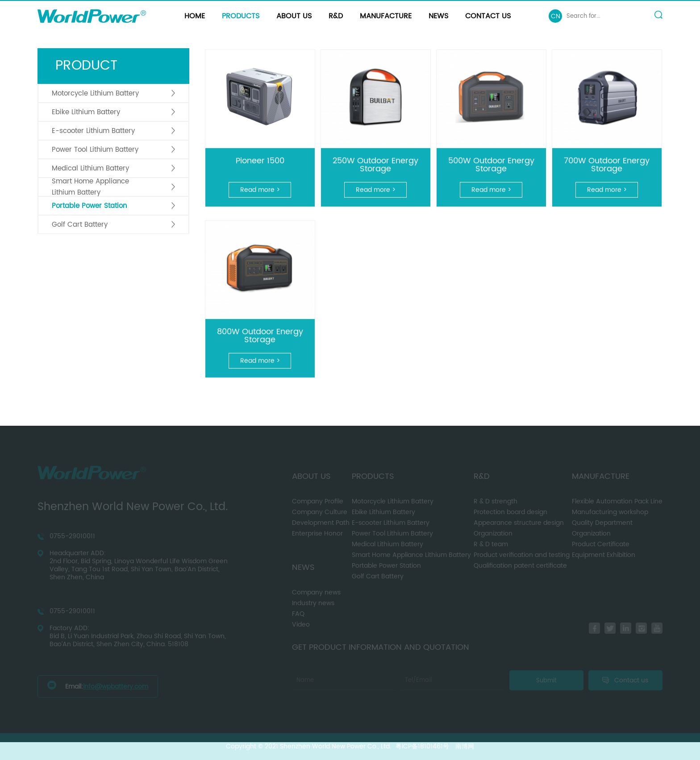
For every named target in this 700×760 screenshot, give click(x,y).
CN (556, 16)
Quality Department (602, 523)
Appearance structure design (519, 523)
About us (294, 16)
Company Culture (320, 512)
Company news (316, 592)
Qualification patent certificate (520, 566)
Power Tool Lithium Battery (95, 150)
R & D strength (496, 501)
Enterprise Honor (317, 534)
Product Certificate (601, 544)
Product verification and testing (522, 555)
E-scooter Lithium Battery (93, 131)
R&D (336, 16)
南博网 (465, 746)
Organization (493, 534)
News (438, 16)
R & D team (491, 544)
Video (301, 625)
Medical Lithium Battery (90, 168)
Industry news (313, 603)
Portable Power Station (89, 206)
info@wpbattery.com (116, 687)
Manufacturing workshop (610, 512)
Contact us (488, 16)
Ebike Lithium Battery (86, 112)
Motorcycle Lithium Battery (95, 93)
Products (241, 16)
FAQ (298, 614)
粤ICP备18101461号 (422, 746)
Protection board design (510, 512)
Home (195, 16)
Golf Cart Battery (80, 225)
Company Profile (318, 501)
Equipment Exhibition (604, 555)
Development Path (321, 523)
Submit (546, 681)
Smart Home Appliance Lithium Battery (90, 187)
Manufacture (386, 16)
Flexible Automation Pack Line (617, 501)
